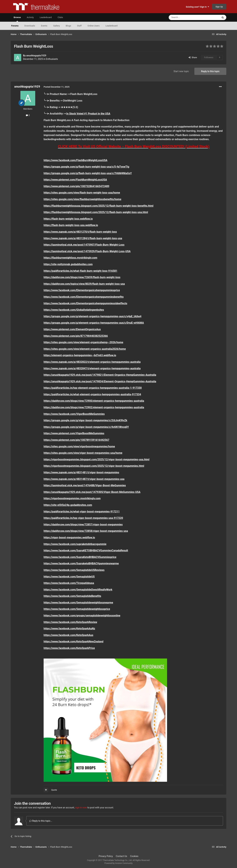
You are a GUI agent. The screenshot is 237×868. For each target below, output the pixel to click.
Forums (15, 26)
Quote (54, 790)
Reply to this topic (210, 71)
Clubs (60, 17)
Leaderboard (112, 26)
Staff (79, 26)
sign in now (81, 808)
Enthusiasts (52, 59)
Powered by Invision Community (119, 863)
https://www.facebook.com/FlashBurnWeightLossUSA (75, 160)
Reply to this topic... (41, 821)
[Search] (186, 17)
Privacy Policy (106, 856)
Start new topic (181, 71)
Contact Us (122, 856)
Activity (30, 17)
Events (44, 26)
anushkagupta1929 (36, 56)
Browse (17, 19)
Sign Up (219, 7)
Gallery (56, 26)
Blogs (68, 26)
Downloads (30, 26)
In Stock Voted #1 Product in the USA (88, 114)
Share (193, 57)
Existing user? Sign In (197, 7)
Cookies (134, 856)
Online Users (94, 26)
